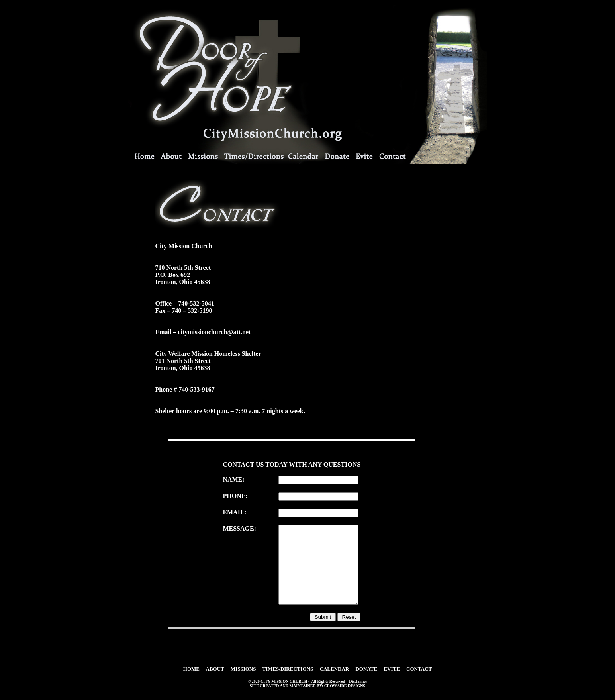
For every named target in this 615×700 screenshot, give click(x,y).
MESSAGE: (239, 528)
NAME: (233, 479)
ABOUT (215, 669)
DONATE (366, 669)
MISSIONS (243, 669)
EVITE (392, 669)
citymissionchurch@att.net (214, 332)
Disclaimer (358, 681)
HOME (191, 669)
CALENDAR (335, 669)
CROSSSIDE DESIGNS (345, 686)
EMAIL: (235, 512)
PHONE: (235, 496)
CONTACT (419, 669)
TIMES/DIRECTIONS (288, 669)
